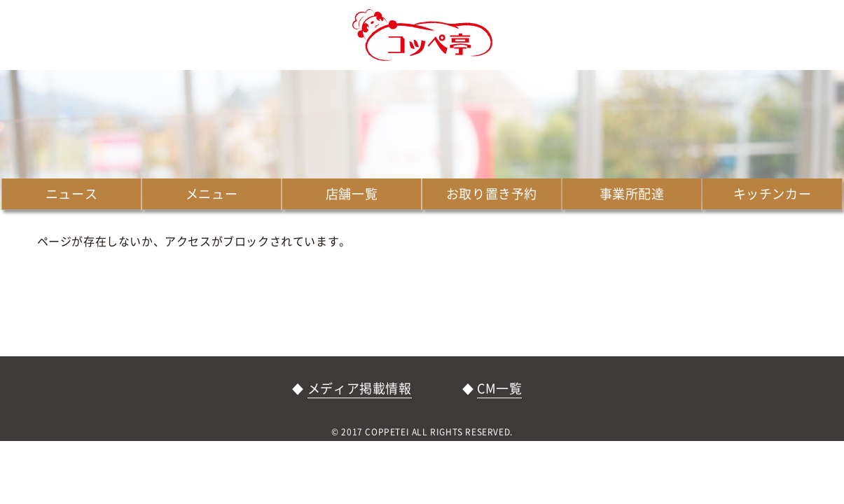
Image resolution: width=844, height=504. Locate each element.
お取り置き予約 (492, 194)
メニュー (212, 194)
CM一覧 (499, 388)
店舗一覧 (352, 194)
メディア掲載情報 (360, 388)
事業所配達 (632, 194)
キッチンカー (773, 194)
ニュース (71, 194)
